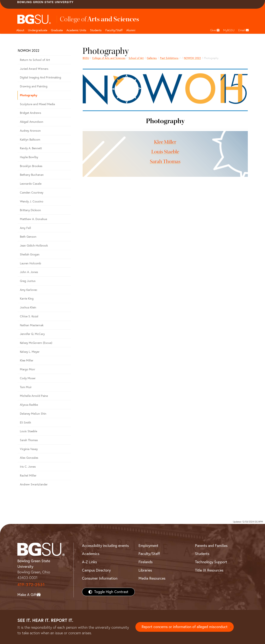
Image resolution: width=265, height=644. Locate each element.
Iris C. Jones (28, 467)
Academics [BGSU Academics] (91, 554)
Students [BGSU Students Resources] (202, 554)
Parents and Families (211, 546)
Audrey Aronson (30, 131)
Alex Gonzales (29, 458)
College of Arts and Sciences (109, 58)
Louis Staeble (165, 152)
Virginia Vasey (29, 449)
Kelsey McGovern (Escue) (36, 343)
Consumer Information (100, 578)
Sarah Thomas (165, 161)
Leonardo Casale (31, 184)
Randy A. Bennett (31, 148)
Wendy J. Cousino (32, 201)
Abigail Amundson (32, 122)
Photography (29, 95)
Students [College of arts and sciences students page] (96, 30)
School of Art (136, 58)
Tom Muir (26, 387)
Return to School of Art (35, 60)
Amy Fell (25, 228)
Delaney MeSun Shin (33, 414)
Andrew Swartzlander (34, 484)
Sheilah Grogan (30, 254)
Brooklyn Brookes (31, 166)
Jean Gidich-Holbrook (34, 246)
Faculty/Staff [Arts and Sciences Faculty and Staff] (114, 30)
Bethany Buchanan (32, 175)
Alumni (131, 30)
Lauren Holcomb (30, 263)
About (20, 30)
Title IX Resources (209, 570)
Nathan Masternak (32, 325)
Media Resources (152, 578)
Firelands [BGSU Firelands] (146, 562)
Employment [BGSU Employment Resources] (148, 546)
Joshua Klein (28, 307)
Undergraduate (38, 30)
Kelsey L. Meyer (30, 352)
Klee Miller (165, 142)
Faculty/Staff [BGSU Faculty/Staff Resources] (149, 554)
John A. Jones (29, 272)
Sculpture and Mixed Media (37, 104)
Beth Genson (28, 237)
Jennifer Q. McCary (32, 334)
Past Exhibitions (169, 58)
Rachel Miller (28, 475)
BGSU (86, 58)
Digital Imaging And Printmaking (40, 77)
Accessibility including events (105, 546)
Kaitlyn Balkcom (30, 140)
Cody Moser (28, 378)
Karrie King (27, 299)
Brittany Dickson (30, 210)
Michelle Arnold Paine (34, 396)
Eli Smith (25, 423)
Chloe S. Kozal (29, 316)
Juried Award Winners (34, 69)
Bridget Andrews (31, 113)
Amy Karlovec (29, 290)
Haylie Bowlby (29, 157)
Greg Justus (28, 281)
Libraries (145, 570)
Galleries (152, 58)
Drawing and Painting (34, 86)
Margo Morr (28, 369)
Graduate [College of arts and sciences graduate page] (57, 30)
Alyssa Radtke (29, 405)
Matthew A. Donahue (33, 219)
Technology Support (211, 562)
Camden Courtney (32, 193)
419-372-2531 (31, 584)
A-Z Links (89, 562)
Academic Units (76, 30)
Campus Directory (96, 570)
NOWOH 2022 (192, 58)
